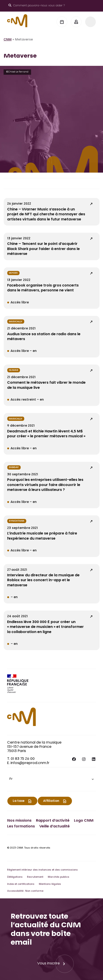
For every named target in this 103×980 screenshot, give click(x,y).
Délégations (15, 877)
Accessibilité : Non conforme (25, 891)
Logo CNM (84, 821)
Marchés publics (59, 877)
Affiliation (51, 801)
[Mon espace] (76, 22)
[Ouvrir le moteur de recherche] (37, 6)
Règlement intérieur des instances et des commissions (42, 870)
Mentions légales (50, 884)
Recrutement (35, 877)
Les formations (21, 827)
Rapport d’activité (53, 821)
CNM (8, 40)
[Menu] (90, 22)
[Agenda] (62, 22)
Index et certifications (21, 884)
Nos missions (19, 821)
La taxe (19, 801)
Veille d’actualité (55, 827)
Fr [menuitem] (11, 779)
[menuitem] (51, 779)
